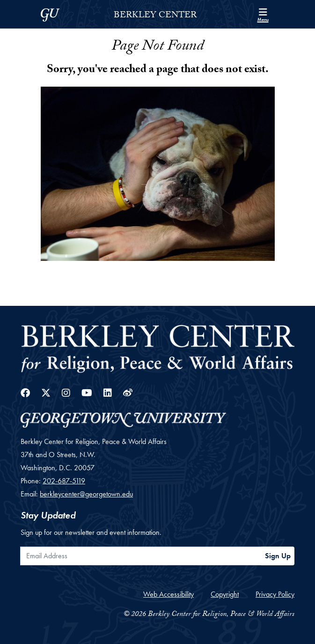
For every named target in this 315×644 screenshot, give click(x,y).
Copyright (225, 594)
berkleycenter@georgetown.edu (86, 494)
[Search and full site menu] (263, 14)
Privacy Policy (275, 594)
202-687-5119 (64, 481)
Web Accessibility (168, 594)
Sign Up (278, 556)
